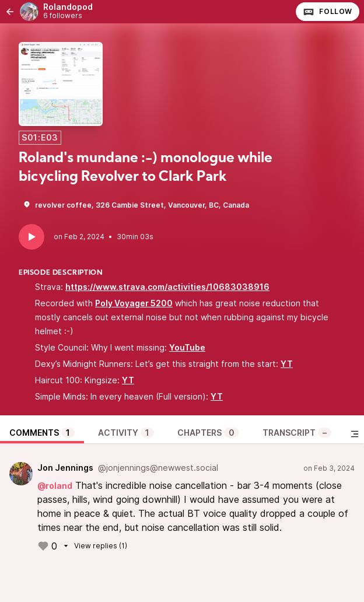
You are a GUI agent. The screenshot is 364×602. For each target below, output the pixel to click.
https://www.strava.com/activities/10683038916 (167, 287)
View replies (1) (94, 546)
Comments (42, 433)
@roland (55, 486)
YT (287, 364)
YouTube (187, 347)
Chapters (208, 433)
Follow (328, 12)
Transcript (297, 433)
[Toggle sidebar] (355, 434)
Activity (126, 433)
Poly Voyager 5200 (134, 303)
